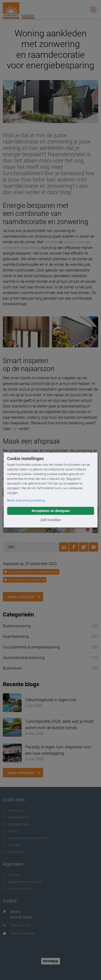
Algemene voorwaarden (22, 882)
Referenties (13, 852)
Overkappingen (16, 824)
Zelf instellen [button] (50, 520)
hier (14, 429)
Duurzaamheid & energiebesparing (31, 572)
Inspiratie (12, 845)
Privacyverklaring (18, 889)
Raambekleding (16, 637)
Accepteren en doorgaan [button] (51, 511)
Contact (11, 875)
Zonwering (13, 810)
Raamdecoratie (16, 817)
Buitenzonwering (17, 626)
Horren (10, 831)
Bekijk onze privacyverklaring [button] (26, 500)
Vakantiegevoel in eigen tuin (51, 700)
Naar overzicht (21, 597)
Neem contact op (22, 934)
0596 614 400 (20, 926)
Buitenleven (12, 668)
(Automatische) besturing (25, 580)
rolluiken (51, 242)
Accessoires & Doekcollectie (25, 838)
